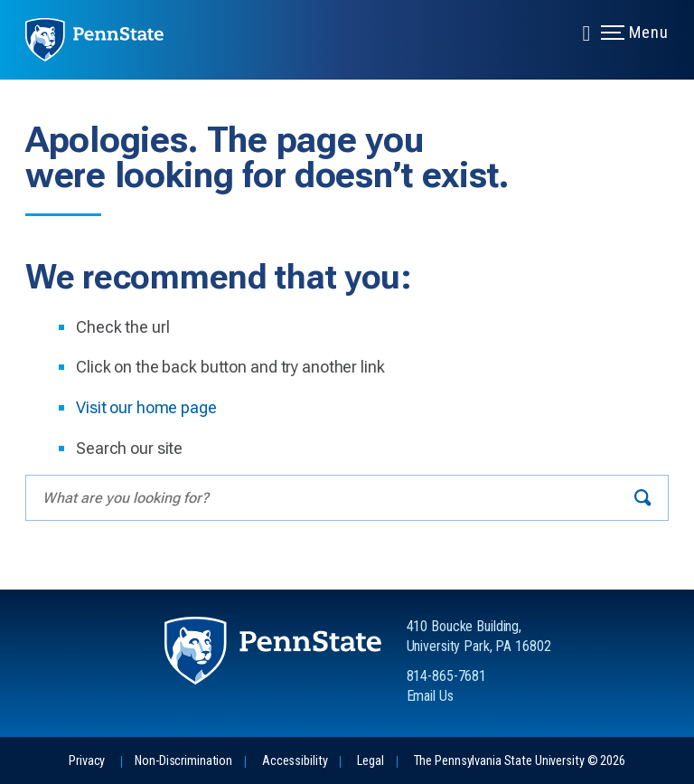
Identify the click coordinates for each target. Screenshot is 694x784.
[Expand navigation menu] (586, 32)
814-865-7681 (447, 676)
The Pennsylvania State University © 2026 (520, 761)
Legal (370, 761)
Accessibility (295, 761)
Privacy (87, 761)
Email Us (430, 696)
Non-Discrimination (183, 761)
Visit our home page (146, 407)
